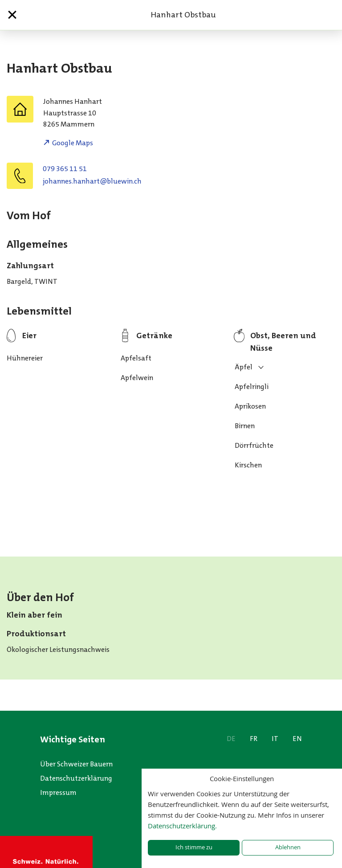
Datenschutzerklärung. (182, 826)
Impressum (58, 792)
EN (297, 739)
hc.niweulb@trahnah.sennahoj (92, 181)
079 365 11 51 (65, 169)
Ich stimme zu (194, 847)
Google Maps (73, 143)
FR (254, 739)
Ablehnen (288, 847)
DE (231, 739)
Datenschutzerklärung (76, 778)
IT (275, 739)
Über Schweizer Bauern (76, 764)
